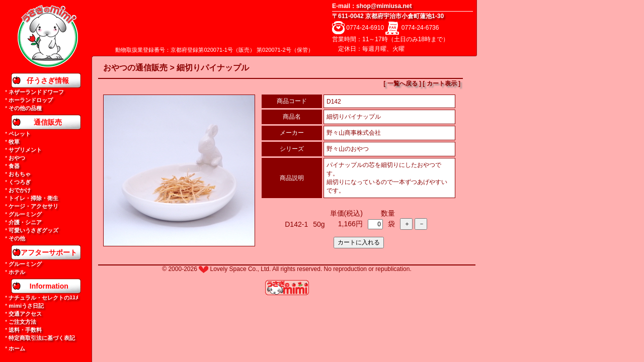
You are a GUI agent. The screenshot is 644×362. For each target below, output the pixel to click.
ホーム (17, 348)
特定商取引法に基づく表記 (42, 338)
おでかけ (20, 190)
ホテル (17, 272)
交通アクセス (25, 314)
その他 (17, 238)
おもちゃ (20, 174)
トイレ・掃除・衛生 (33, 198)
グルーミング (25, 214)
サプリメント (25, 150)
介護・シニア (25, 222)
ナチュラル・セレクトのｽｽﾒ (44, 298)
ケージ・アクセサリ (33, 206)
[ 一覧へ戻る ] (402, 83)
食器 (14, 166)
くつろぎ (20, 182)
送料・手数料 (25, 330)
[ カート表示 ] (441, 83)
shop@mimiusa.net (384, 6)
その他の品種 (25, 108)
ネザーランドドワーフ (36, 92)
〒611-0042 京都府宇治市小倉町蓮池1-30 (388, 16)
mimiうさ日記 (26, 306)
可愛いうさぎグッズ (33, 230)
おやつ (17, 158)
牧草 (14, 142)
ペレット (20, 134)
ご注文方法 (22, 322)
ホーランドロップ (31, 100)
